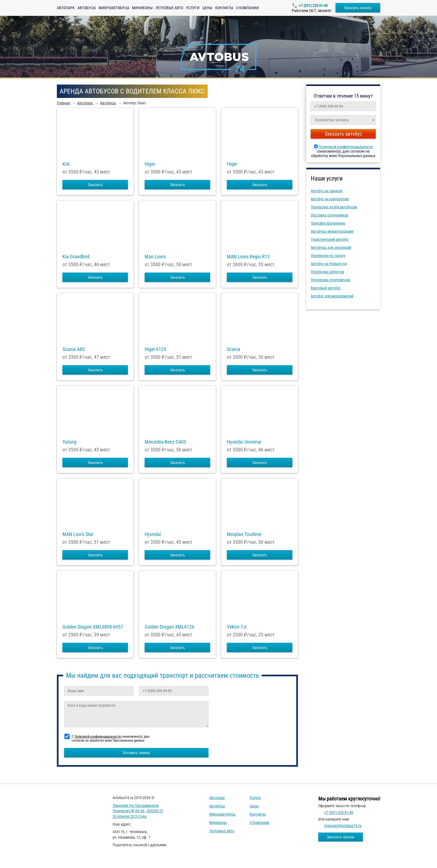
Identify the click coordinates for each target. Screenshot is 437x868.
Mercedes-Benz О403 (165, 442)
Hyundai (153, 534)
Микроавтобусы (114, 8)
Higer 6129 (155, 349)
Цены (207, 8)
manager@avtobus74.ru (343, 826)
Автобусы (87, 8)
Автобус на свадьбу (327, 191)
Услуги (193, 8)
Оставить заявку (136, 753)
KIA (66, 164)
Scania (234, 349)
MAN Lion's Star (78, 534)
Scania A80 (74, 349)
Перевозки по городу (328, 256)
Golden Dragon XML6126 (169, 627)
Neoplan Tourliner (244, 534)
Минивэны (142, 8)
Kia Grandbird (76, 257)
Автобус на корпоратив (330, 199)
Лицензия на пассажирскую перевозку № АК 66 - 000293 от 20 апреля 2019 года (138, 811)
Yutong (69, 442)
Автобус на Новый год (329, 264)
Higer (150, 164)
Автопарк (66, 8)
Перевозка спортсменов (330, 280)
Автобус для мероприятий (332, 296)
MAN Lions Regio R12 (248, 257)
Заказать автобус (343, 134)
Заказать (95, 185)
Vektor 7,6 (237, 627)
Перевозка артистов (327, 272)
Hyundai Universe (244, 442)
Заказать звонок (358, 8)
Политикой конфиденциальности (346, 147)
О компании (247, 8)
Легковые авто (169, 8)
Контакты (224, 8)
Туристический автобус (330, 239)
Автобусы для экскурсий (331, 247)
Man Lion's (155, 257)
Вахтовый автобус (326, 288)
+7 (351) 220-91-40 (313, 6)
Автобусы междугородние (332, 231)
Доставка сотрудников (329, 215)
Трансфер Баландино (328, 223)
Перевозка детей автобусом (334, 207)
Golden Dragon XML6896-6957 (93, 627)
